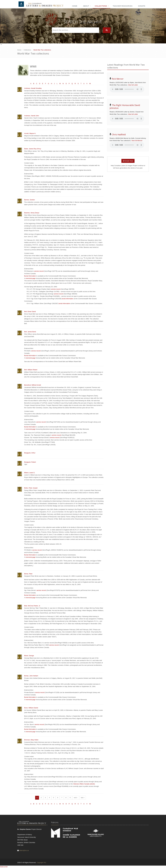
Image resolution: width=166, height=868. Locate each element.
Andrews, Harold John (32, 116)
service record (39, 271)
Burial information (30, 276)
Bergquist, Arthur (30, 453)
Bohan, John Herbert (31, 676)
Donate (142, 6)
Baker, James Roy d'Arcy (33, 149)
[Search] (107, 30)
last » (83, 798)
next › (76, 798)
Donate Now (128, 161)
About (86, 6)
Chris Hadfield (119, 134)
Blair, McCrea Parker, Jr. (32, 606)
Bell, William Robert (31, 370)
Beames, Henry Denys (32, 213)
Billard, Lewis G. (30, 473)
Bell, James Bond (30, 332)
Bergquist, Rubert (30, 462)
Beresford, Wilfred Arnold (33, 385)
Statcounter (4, 867)
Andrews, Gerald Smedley (33, 88)
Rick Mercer (118, 79)
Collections (101, 6)
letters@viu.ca (24, 850)
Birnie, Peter (28, 574)
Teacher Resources (123, 6)
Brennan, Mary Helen (31, 740)
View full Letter (133, 85)
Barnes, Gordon (30, 200)
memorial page (31, 278)
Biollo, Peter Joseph (31, 488)
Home (75, 6)
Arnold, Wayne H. (30, 133)
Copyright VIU (41, 863)
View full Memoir (137, 141)
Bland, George (29, 656)
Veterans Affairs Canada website (84, 784)
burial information (68, 299)
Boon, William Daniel (31, 708)
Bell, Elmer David (30, 312)
